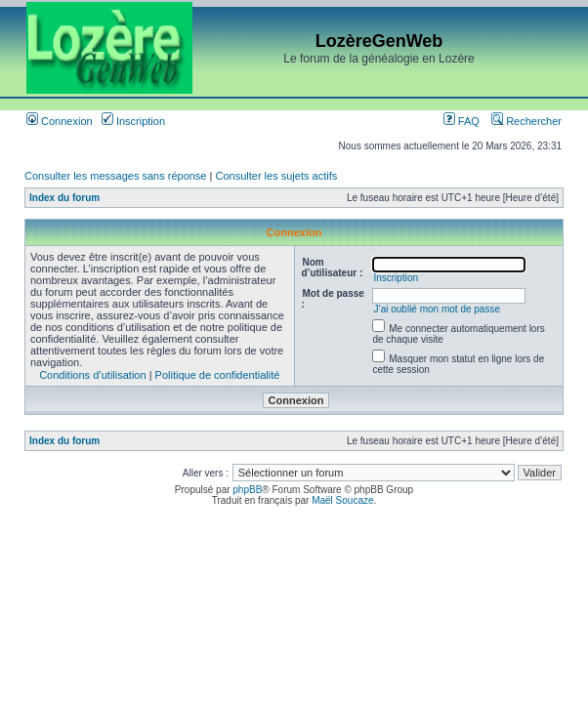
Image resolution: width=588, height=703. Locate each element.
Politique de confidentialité (218, 375)
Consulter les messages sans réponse (115, 176)
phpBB (247, 490)
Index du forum (64, 198)
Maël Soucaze (342, 500)
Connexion (60, 121)
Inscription (133, 121)
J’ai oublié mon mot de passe (437, 309)
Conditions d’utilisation (92, 375)
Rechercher (526, 121)
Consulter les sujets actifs (276, 176)
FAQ (462, 121)
